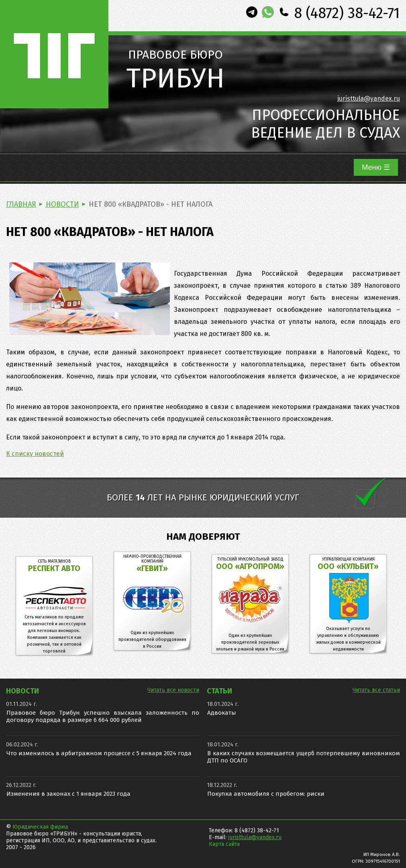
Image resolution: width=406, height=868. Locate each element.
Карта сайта (224, 844)
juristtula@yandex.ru (369, 99)
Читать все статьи (376, 690)
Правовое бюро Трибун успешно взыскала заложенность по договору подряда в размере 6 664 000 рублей (103, 716)
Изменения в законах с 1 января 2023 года (68, 794)
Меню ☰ (376, 167)
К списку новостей (35, 454)
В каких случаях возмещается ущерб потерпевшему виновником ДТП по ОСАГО (304, 757)
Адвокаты (222, 713)
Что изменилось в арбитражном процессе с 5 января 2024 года (99, 753)
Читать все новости (173, 690)
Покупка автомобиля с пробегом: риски (266, 794)
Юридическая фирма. (41, 827)
